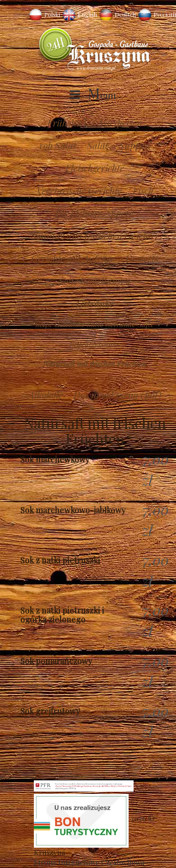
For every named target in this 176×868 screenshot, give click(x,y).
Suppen (135, 145)
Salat (98, 145)
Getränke (95, 303)
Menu (102, 95)
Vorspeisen (121, 122)
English (87, 14)
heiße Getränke (60, 324)
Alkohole (46, 394)
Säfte (146, 324)
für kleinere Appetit (95, 213)
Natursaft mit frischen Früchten (95, 364)
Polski (52, 14)
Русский (165, 14)
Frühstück (68, 122)
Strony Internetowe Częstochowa (89, 862)
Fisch (143, 190)
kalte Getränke (111, 324)
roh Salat (58, 145)
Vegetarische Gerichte (79, 190)
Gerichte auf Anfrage (73, 258)
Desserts (142, 258)
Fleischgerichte (95, 168)
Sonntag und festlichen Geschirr (95, 235)
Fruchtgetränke (95, 344)
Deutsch (125, 14)
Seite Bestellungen (95, 281)
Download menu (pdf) (118, 394)
